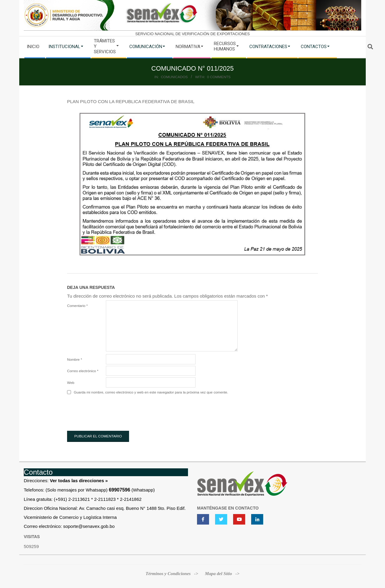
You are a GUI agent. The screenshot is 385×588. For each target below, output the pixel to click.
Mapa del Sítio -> (222, 574)
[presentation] (113, 412)
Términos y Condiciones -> (172, 574)
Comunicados (174, 77)
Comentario (77, 306)
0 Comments (219, 77)
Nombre (75, 359)
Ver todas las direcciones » (79, 481)
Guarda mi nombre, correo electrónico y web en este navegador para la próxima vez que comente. (151, 392)
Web (71, 383)
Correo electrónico (83, 371)
